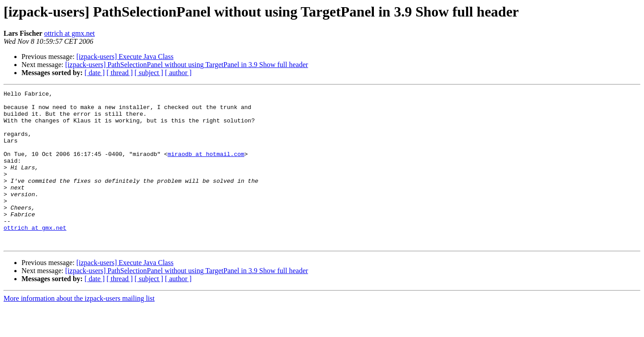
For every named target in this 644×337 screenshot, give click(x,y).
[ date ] (95, 73)
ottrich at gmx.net (70, 33)
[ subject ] (149, 73)
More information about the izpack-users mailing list (79, 329)
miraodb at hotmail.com (206, 167)
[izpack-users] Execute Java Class (125, 57)
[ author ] (178, 73)
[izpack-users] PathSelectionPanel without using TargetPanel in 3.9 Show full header (187, 65)
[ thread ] (120, 73)
